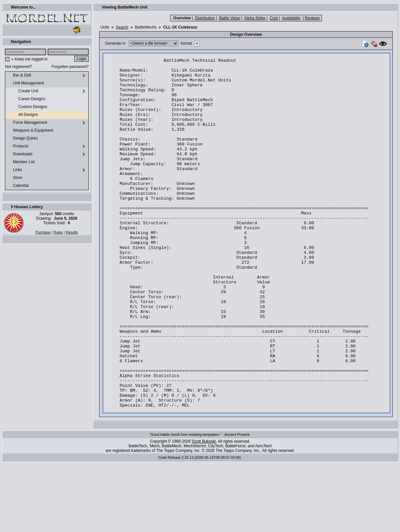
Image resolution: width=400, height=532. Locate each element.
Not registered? (18, 67)
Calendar (18, 186)
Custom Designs (27, 107)
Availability (291, 18)
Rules (58, 232)
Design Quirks (23, 139)
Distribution (205, 18)
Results (72, 232)
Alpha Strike (255, 18)
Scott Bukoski (204, 511)
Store (15, 178)
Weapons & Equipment (31, 131)
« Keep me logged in (30, 59)
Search (122, 27)
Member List (21, 162)
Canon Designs (26, 99)
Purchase (43, 232)
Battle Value (230, 18)
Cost (274, 18)
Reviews (312, 18)
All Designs (23, 115)
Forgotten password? (70, 67)
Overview (182, 18)
